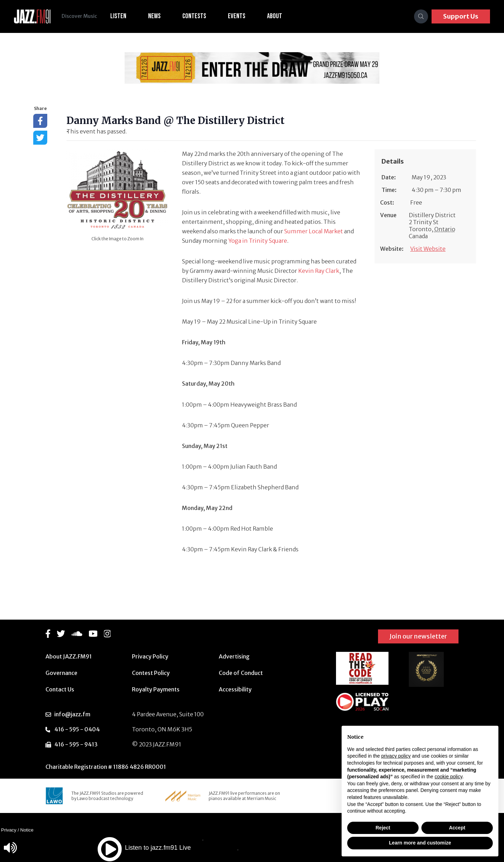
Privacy (9, 830)
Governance (61, 673)
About (275, 16)
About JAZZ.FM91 (69, 656)
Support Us (461, 16)
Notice (27, 830)
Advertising (234, 656)
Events (237, 16)
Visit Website (428, 249)
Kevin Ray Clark (319, 271)
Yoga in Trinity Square (258, 241)
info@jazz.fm (72, 714)
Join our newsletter (418, 636)
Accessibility (235, 689)
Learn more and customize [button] (420, 843)
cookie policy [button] (449, 777)
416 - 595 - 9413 (76, 744)
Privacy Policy (150, 656)
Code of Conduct (241, 673)
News (154, 16)
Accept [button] (457, 828)
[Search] (421, 16)
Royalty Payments (156, 689)
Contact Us (60, 689)
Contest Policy (151, 673)
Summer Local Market (314, 231)
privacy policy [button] (396, 756)
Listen (118, 16)
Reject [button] (383, 828)
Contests (194, 16)
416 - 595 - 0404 (77, 729)
